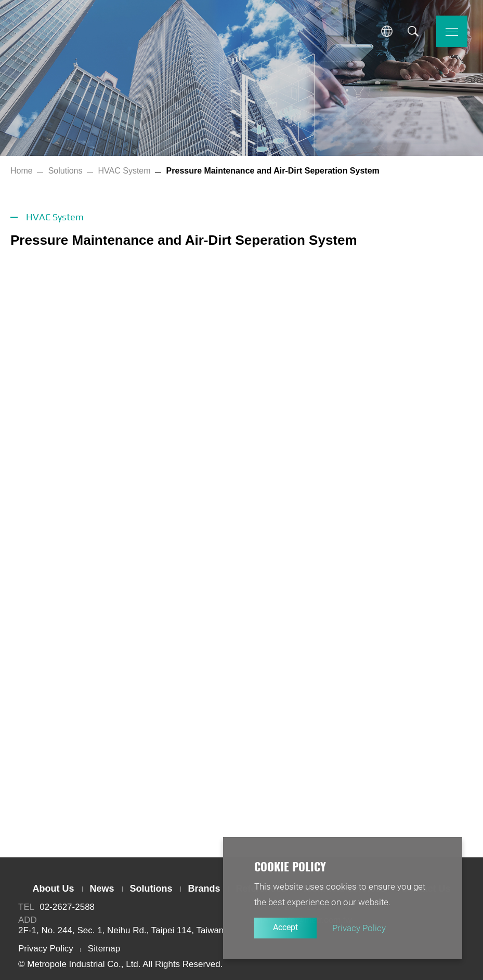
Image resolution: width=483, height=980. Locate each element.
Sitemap (104, 949)
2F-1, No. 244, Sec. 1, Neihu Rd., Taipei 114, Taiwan (121, 930)
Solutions (66, 171)
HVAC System (125, 171)
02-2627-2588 (67, 907)
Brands (204, 889)
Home (22, 171)
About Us (54, 889)
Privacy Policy (46, 949)
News (102, 889)
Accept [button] (285, 927)
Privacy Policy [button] (359, 928)
